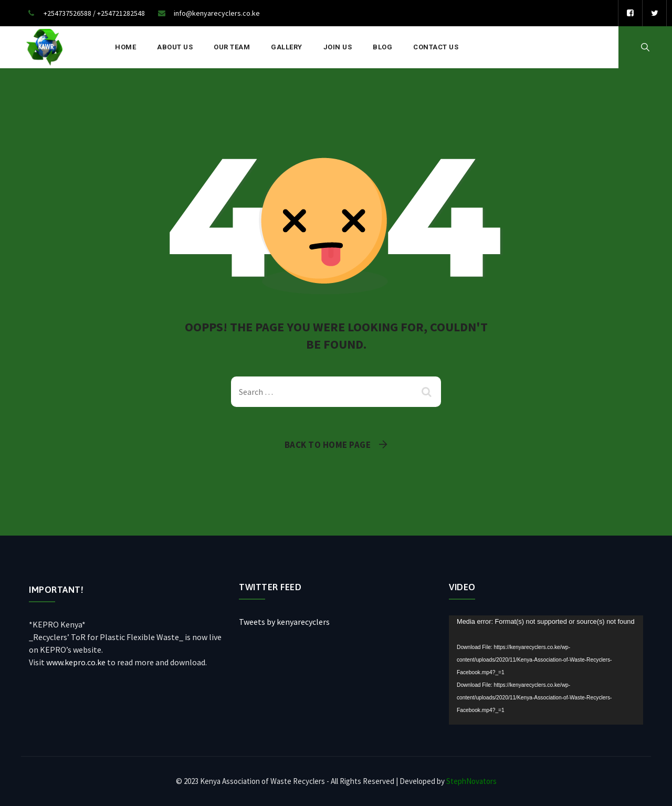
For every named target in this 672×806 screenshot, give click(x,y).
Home (125, 47)
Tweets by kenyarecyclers (284, 622)
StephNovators (471, 781)
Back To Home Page (328, 445)
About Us (175, 47)
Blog (382, 47)
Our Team (232, 47)
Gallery (287, 47)
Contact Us (436, 47)
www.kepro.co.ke (76, 662)
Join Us (338, 47)
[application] (546, 670)
